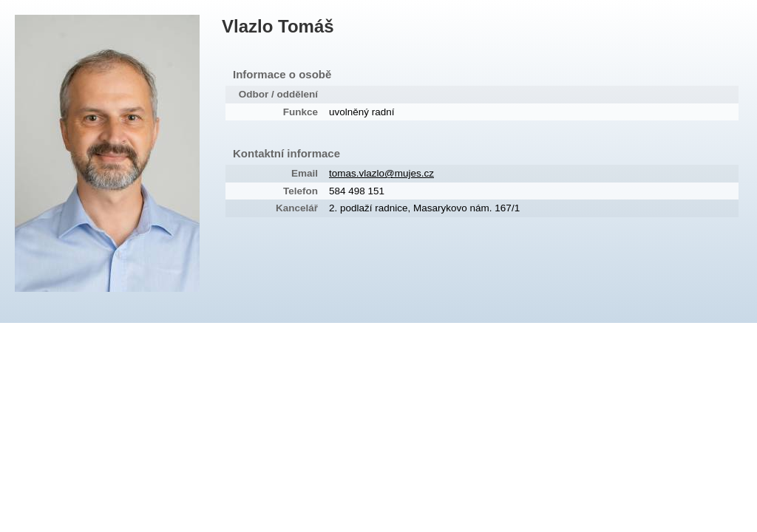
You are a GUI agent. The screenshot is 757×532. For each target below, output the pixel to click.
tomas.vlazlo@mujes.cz (381, 173)
